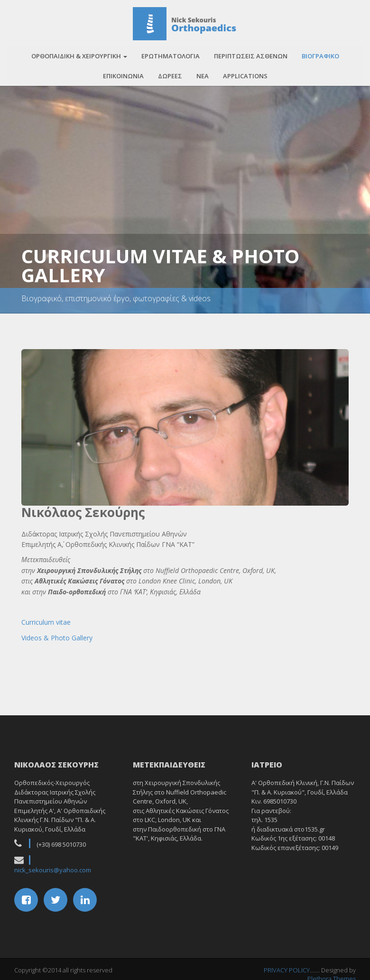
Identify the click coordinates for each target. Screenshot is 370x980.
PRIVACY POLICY (287, 967)
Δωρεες (170, 73)
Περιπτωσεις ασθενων (251, 53)
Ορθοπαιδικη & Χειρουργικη (79, 53)
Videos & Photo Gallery (57, 634)
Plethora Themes (332, 975)
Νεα (203, 73)
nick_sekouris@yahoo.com (53, 867)
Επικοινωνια (123, 73)
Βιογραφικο (320, 53)
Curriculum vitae (46, 619)
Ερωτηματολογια (171, 53)
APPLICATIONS (245, 73)
